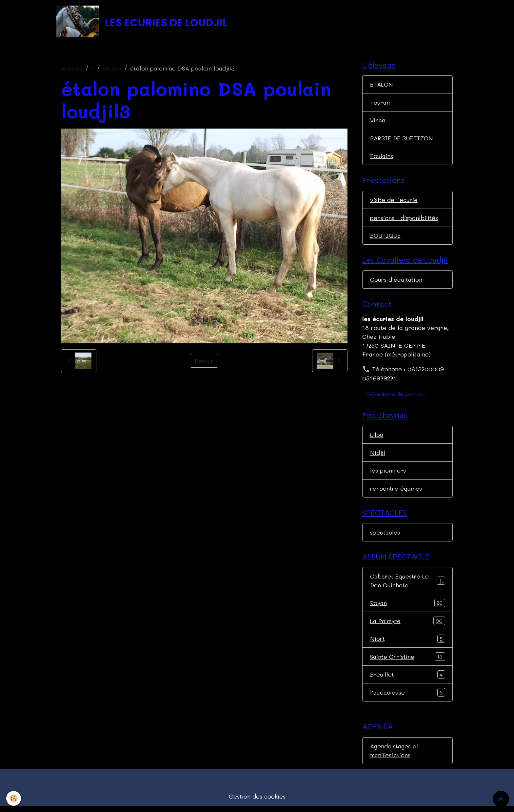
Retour (204, 361)
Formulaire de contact (396, 397)
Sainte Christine (408, 661)
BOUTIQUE (385, 238)
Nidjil (378, 456)
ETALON (382, 85)
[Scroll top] (501, 799)
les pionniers (388, 474)
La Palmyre (408, 625)
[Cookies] (14, 798)
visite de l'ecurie (394, 202)
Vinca (378, 121)
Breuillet (408, 680)
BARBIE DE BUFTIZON (402, 139)
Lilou (377, 437)
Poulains (382, 157)
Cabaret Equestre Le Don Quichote (408, 585)
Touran (380, 103)
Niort (408, 643)
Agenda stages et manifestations (395, 756)
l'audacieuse (408, 698)
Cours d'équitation (396, 282)
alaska (112, 69)
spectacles (385, 536)
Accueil (72, 69)
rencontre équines (396, 492)
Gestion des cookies (257, 802)
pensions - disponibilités (404, 220)
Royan (408, 607)
